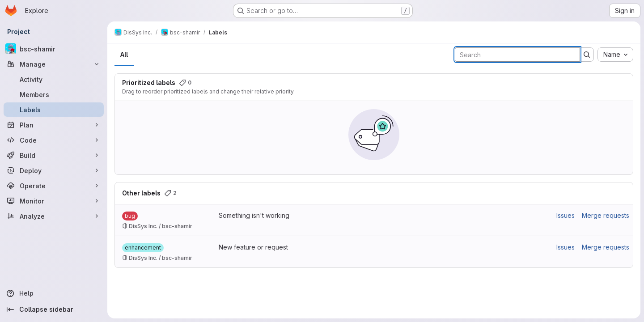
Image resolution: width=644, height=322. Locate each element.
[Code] (54, 140)
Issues (566, 215)
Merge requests (606, 215)
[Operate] (54, 186)
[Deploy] (54, 170)
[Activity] (54, 79)
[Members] (54, 94)
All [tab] (124, 54)
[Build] (54, 155)
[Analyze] (54, 216)
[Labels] (54, 110)
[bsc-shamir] (54, 49)
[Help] (54, 293)
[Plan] (54, 125)
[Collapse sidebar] (54, 309)
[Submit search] (587, 55)
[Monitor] (54, 201)
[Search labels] (517, 55)
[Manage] (54, 64)
